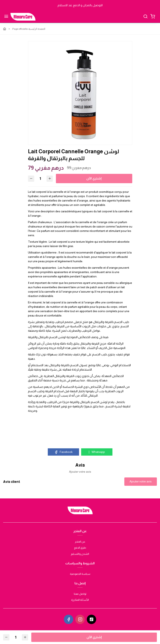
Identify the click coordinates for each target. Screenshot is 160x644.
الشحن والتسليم (80, 554)
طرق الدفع (80, 548)
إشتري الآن (94, 178)
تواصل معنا (80, 594)
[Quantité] (40, 179)
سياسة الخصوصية (80, 574)
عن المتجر (80, 542)
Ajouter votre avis (141, 481)
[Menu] (6, 17)
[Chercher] (145, 17)
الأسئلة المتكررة (80, 600)
